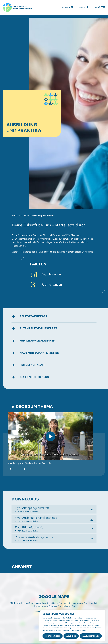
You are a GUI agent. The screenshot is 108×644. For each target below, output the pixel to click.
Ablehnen (71, 636)
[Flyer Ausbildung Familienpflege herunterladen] (54, 519)
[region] (72, 626)
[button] (54, 317)
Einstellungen (53, 636)
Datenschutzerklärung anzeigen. (75, 630)
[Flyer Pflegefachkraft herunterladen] (54, 529)
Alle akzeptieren (91, 636)
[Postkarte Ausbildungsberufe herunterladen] (54, 538)
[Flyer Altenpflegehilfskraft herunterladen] (54, 509)
